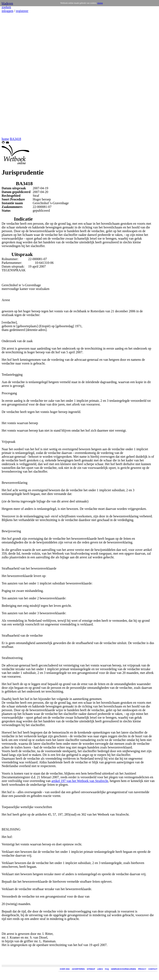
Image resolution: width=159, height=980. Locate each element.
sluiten (100, 3)
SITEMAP (91, 969)
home (5, 139)
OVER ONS (65, 969)
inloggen (7, 11)
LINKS (100, 969)
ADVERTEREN (78, 969)
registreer (22, 11)
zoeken (6, 7)
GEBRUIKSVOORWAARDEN (123, 969)
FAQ (107, 969)
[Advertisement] (14, 75)
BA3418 (16, 139)
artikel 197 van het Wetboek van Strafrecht (80, 781)
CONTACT (153, 969)
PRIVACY (142, 969)
